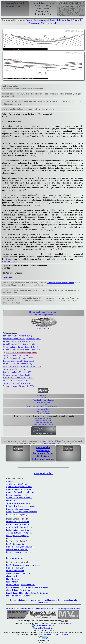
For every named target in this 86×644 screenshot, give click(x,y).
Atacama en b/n (28, 585)
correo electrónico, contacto (44, 625)
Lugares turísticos (32, 565)
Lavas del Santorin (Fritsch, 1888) (18, 364)
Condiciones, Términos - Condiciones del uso (55, 443)
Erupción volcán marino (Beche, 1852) (20, 341)
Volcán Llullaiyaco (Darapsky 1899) (18, 383)
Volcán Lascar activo (44, 411)
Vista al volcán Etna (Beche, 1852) (18, 378)
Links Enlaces (12, 593)
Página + (77, 20)
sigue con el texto (9, 262)
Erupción (44, 404)
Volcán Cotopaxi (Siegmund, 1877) (18, 358)
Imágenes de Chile (14, 558)
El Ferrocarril (12, 576)
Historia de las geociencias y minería (68, 609)
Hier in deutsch (8, 278)
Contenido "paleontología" (44, 422)
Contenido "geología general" (44, 420)
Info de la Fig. (64, 20)
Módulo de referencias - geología (21, 506)
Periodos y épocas (14, 500)
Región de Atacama (15, 565)
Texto (52, 20)
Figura (29, 20)
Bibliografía (24, 593)
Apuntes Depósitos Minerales (19, 489)
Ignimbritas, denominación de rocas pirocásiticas (44, 406)
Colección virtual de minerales (19, 498)
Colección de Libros (39, 593)
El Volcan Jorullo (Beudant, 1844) (18, 336)
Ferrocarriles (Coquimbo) (17, 550)
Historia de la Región (15, 568)
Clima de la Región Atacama (18, 590)
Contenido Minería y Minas (44, 424)
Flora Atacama (12, 579)
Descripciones (41, 20)
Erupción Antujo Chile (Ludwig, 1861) (19, 344)
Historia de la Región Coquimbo (20, 547)
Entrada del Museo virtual (18, 522)
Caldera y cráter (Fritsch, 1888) (17, 375)
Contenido (34, 23)
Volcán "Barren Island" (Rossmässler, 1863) (22, 350)
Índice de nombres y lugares (18, 596)
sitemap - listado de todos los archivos (25, 600)
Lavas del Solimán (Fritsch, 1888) (17, 372)
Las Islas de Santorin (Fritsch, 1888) (18, 361)
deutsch (47, 328)
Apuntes (10, 481)
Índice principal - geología (44, 418)
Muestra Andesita (44, 413)
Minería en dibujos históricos (19, 527)
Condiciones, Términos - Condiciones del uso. (54, 634)
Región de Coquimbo (15, 544)
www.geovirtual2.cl (44, 473)
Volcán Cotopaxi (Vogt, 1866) (16, 355)
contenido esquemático (51, 600)
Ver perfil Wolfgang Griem (43, 628)
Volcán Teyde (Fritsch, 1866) (15, 369)
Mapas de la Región (15, 587)
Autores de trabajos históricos (19, 533)
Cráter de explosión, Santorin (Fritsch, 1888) (22, 367)
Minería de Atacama (15, 571)
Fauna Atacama (13, 582)
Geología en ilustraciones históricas (43, 458)
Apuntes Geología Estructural (19, 487)
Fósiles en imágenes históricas (19, 530)
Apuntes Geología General (18, 484)
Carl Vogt (44, 397)
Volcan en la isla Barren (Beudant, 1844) (21, 347)
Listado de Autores (44, 395)
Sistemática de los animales (18, 503)
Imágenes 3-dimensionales (37, 587)
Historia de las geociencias (18, 509)
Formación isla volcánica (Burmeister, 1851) (22, 339)
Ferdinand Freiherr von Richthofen (60, 283)
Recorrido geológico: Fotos (18, 495)
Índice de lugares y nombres (18, 552)
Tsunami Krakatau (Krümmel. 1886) (18, 386)
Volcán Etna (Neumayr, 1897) (16, 380)
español (40, 328)
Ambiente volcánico (44, 402)
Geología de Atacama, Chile (18, 573)
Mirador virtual (13, 585)
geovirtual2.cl (10, 609)
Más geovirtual (48, 23)
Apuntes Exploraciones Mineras (20, 492)
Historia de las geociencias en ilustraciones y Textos (43, 450)
